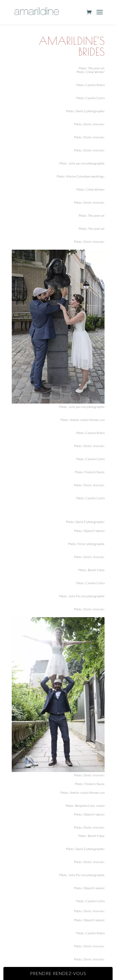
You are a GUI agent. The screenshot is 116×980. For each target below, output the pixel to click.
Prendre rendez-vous (58, 973)
